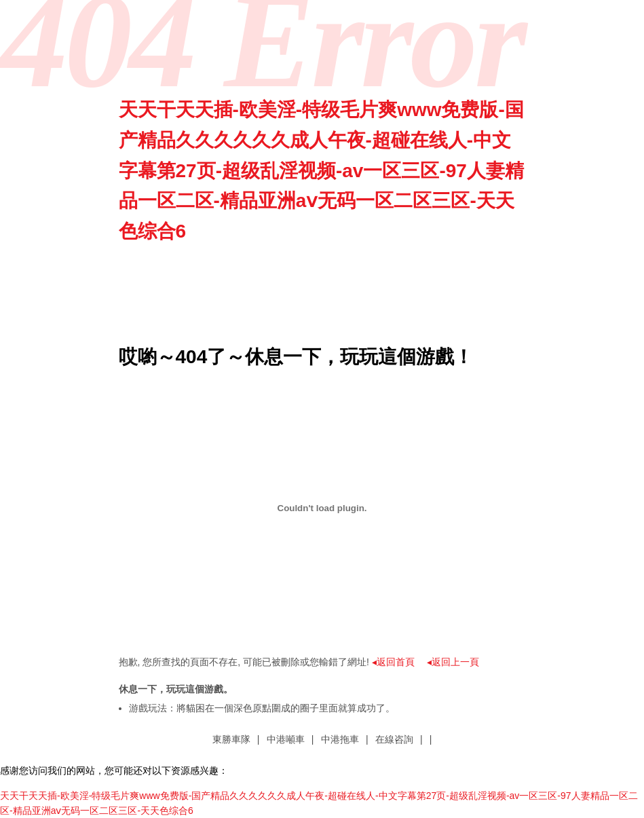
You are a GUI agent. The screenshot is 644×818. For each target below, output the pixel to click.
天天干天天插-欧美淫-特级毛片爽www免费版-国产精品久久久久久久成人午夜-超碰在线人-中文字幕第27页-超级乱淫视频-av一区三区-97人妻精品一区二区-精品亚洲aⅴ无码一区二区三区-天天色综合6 (321, 170)
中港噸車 (286, 739)
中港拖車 (340, 739)
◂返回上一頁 (453, 662)
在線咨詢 (394, 739)
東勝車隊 (231, 739)
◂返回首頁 (393, 662)
